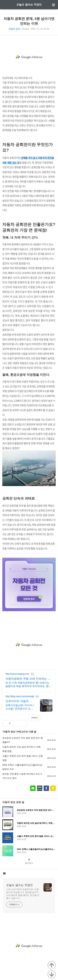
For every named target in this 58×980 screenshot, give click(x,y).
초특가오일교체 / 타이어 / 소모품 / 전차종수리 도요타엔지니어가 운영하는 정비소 (20, 707)
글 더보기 (29, 863)
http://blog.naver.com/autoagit (20, 696)
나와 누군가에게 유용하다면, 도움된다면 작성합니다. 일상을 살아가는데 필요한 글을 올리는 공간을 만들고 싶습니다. (23, 894)
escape (25, 29)
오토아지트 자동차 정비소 (19, 701)
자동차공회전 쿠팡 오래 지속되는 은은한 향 (28, 679)
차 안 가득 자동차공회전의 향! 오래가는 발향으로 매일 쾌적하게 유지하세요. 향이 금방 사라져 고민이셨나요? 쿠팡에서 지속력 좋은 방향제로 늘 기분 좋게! (29, 685)
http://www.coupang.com (17, 674)
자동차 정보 (14, 29)
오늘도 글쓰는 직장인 (29, 5)
